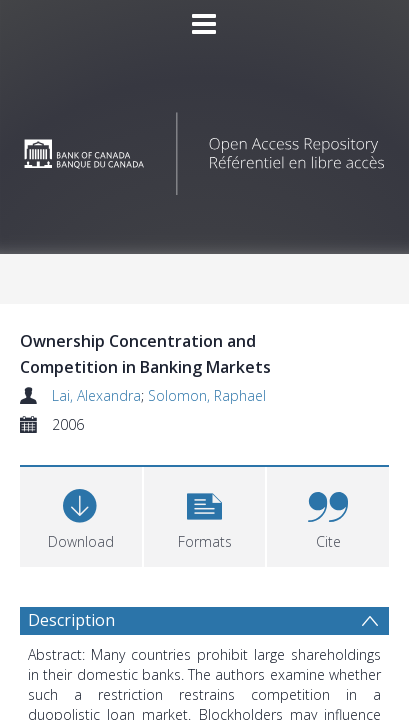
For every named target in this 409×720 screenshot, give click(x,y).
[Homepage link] (204, 148)
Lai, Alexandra (96, 395)
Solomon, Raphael (207, 395)
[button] (205, 514)
